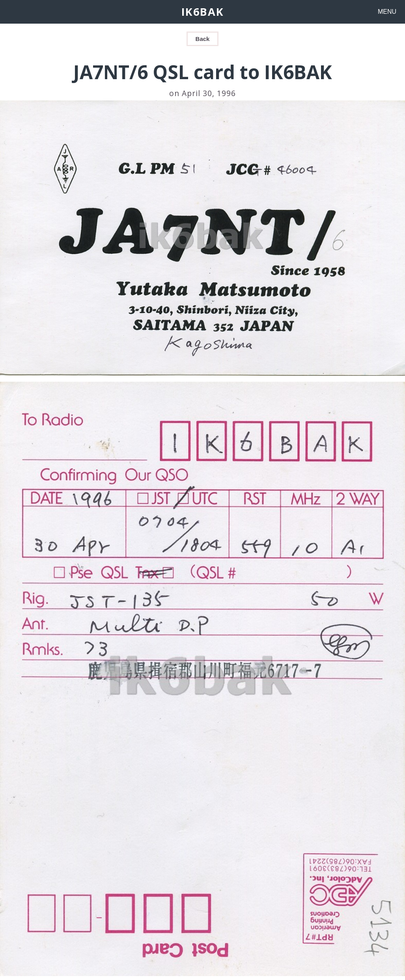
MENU (387, 12)
